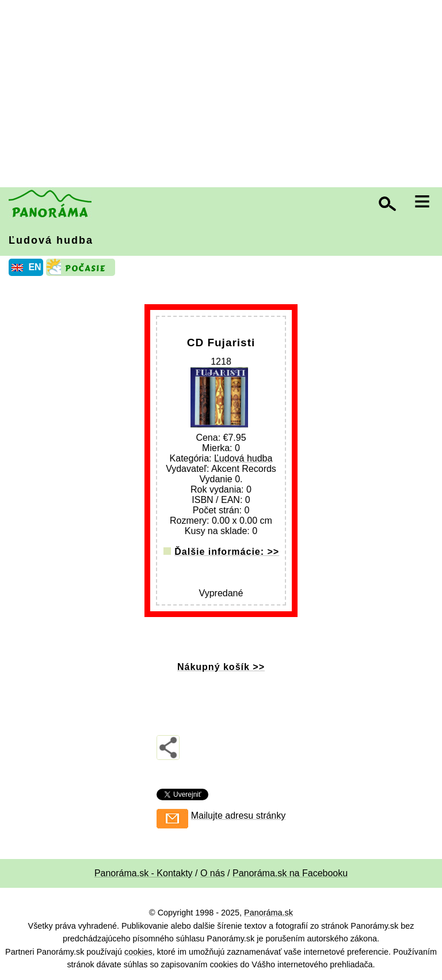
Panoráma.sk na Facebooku (290, 873)
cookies (138, 952)
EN (35, 267)
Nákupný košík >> (221, 667)
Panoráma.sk (268, 913)
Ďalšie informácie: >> (227, 552)
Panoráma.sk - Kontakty (144, 873)
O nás (213, 873)
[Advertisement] (224, 95)
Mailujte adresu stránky (239, 816)
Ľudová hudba (51, 240)
